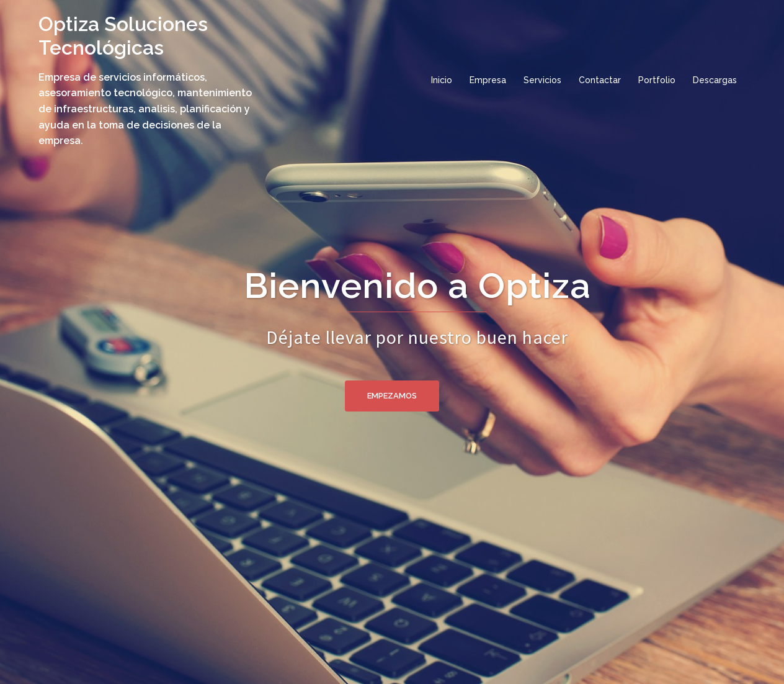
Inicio (442, 80)
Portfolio (657, 80)
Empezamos (392, 396)
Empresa (488, 80)
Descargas (715, 80)
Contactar (600, 80)
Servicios (542, 80)
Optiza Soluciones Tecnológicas (123, 36)
